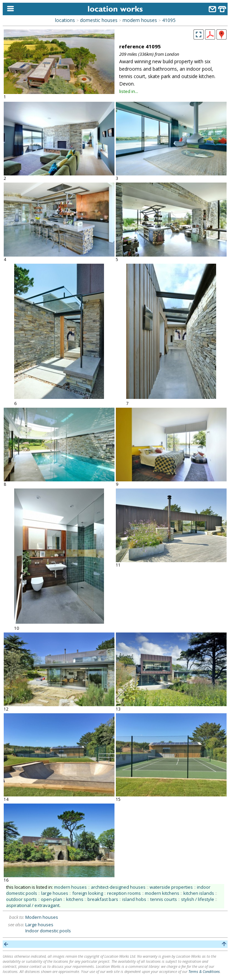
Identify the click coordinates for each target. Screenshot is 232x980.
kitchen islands (199, 893)
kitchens (75, 899)
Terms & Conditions (204, 971)
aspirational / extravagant (33, 905)
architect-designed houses (118, 887)
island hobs (134, 899)
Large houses (39, 925)
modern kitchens (162, 893)
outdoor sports (21, 899)
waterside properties (171, 887)
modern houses (140, 20)
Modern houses (42, 917)
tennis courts (164, 899)
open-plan (51, 899)
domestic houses (99, 20)
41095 (169, 20)
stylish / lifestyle (198, 899)
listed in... (129, 91)
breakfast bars (103, 899)
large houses (55, 893)
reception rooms (124, 893)
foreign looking (88, 893)
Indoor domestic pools (48, 931)
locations (65, 20)
